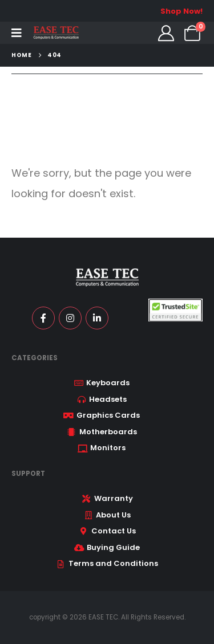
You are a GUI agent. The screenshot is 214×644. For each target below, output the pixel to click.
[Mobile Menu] (17, 33)
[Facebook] (43, 318)
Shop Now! (181, 11)
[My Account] (166, 33)
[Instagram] (70, 318)
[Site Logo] (56, 33)
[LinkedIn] (97, 318)
